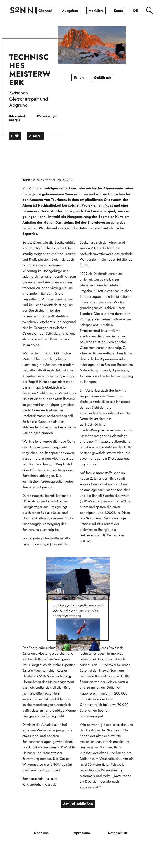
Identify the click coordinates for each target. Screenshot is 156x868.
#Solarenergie (57, 116)
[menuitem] (45, 10)
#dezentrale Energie (28, 118)
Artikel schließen (78, 804)
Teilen (89, 78)
